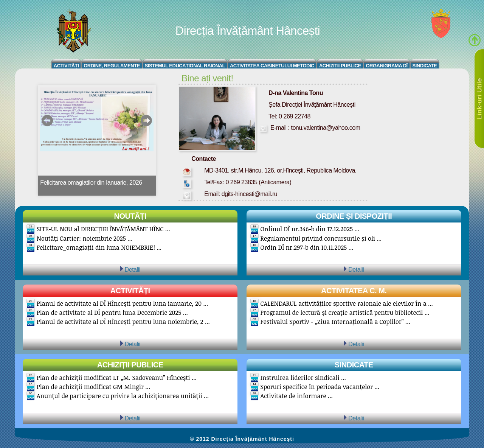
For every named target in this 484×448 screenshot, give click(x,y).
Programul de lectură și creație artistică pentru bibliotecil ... (345, 313)
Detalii (133, 269)
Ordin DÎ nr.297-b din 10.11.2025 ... (307, 247)
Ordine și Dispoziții (354, 216)
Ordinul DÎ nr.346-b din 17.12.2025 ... (310, 229)
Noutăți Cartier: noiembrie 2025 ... (85, 238)
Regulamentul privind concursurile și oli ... (321, 238)
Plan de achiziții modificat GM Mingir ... (93, 387)
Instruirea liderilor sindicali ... (303, 378)
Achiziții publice (130, 365)
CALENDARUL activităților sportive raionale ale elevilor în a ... (347, 303)
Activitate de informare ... (297, 396)
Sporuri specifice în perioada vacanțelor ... (320, 387)
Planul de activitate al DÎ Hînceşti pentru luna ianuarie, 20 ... (122, 303)
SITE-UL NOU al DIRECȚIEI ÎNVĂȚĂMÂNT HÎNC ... (103, 229)
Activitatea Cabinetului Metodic (272, 66)
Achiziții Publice (340, 66)
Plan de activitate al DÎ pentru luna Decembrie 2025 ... (112, 313)
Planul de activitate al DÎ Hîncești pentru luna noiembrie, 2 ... (123, 322)
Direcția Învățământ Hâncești (248, 31)
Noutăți (130, 216)
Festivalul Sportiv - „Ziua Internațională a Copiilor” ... (335, 322)
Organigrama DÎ (386, 66)
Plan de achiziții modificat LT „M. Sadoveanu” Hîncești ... (117, 378)
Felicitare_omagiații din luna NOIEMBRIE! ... (99, 247)
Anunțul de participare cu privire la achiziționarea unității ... (123, 396)
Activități (66, 66)
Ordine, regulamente (112, 66)
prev (47, 121)
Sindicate (425, 66)
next (146, 121)
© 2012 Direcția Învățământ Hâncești (242, 439)
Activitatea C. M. (354, 291)
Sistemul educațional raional (185, 66)
